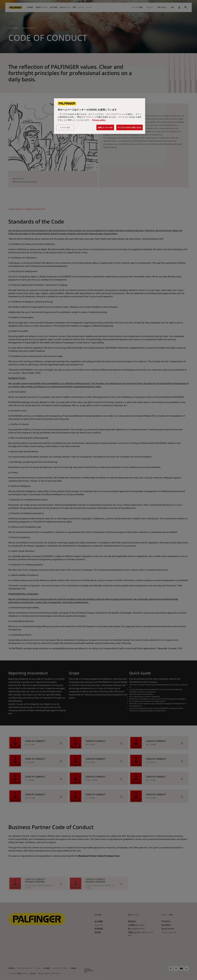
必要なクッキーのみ (105, 127)
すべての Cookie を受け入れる (130, 127)
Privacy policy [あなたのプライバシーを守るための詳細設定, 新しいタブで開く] (99, 120)
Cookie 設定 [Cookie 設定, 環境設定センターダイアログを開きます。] (65, 127)
